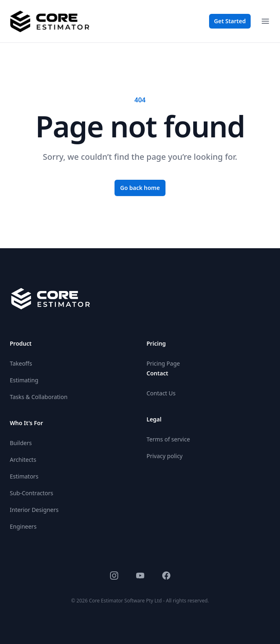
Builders (21, 443)
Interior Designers (34, 510)
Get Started (230, 21)
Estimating (24, 380)
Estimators (24, 476)
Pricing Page (163, 363)
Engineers (23, 526)
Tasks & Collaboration (39, 397)
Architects (23, 460)
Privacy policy (165, 456)
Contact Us (161, 393)
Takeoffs (21, 363)
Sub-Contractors (32, 493)
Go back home (140, 188)
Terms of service (169, 439)
